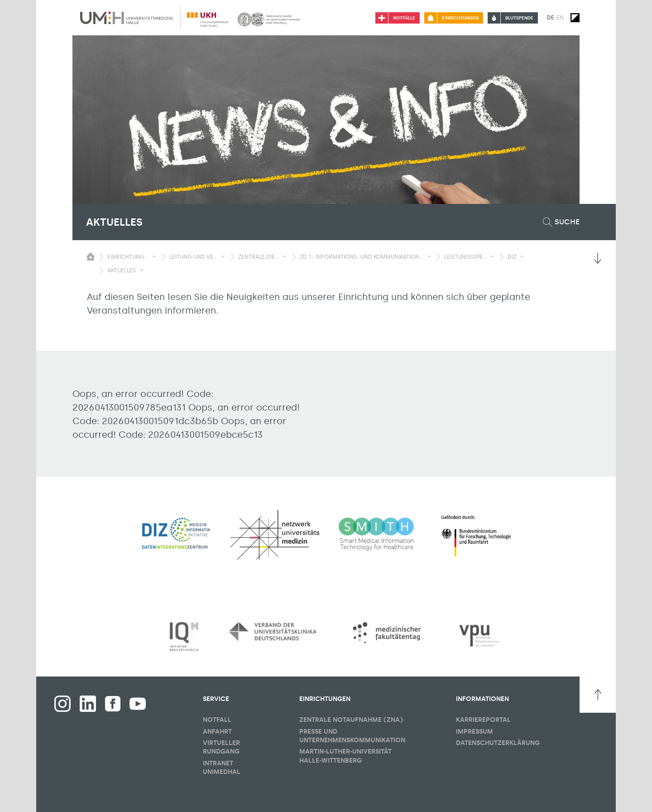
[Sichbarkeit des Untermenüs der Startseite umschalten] (91, 256)
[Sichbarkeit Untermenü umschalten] (154, 256)
